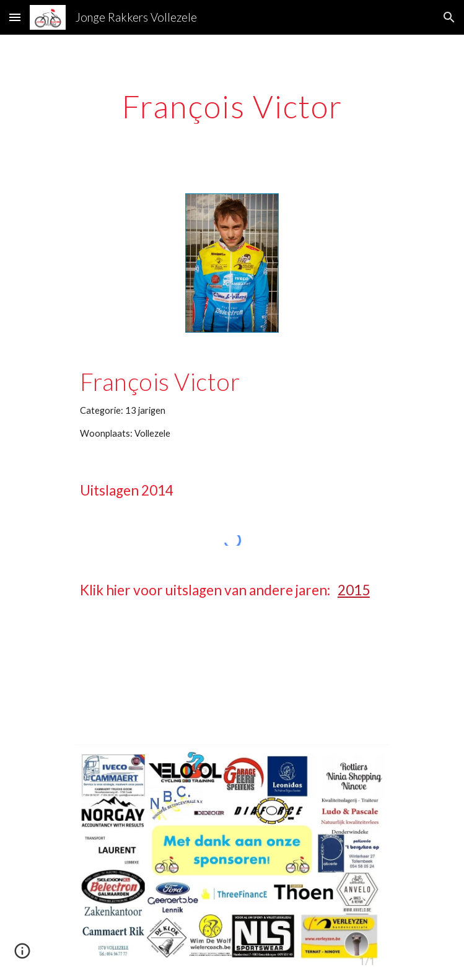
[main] (232, 107)
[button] (15, 17)
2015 (354, 590)
